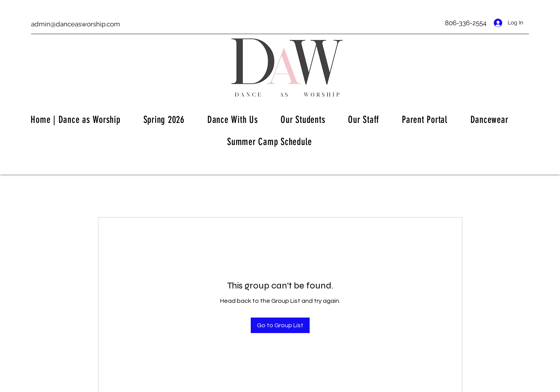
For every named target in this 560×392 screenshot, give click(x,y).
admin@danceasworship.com (76, 24)
